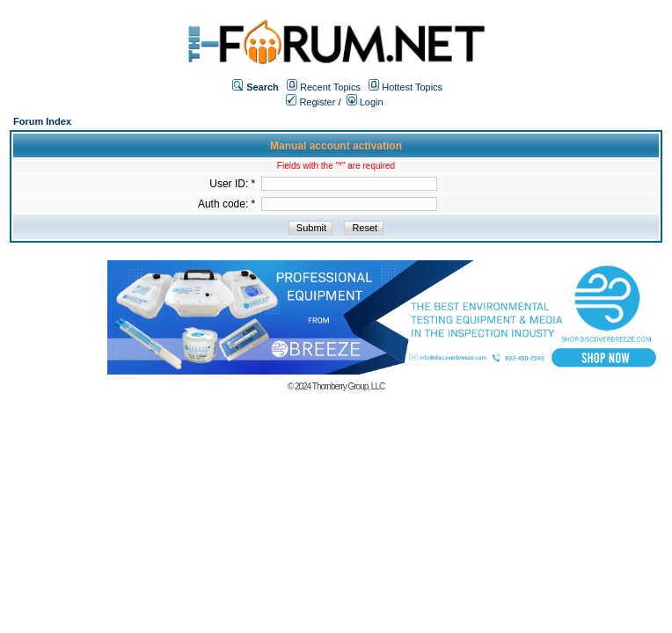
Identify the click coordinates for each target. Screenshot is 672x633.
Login (365, 102)
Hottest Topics (412, 87)
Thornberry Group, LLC (348, 386)
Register (310, 102)
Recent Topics (330, 87)
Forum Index (42, 121)
